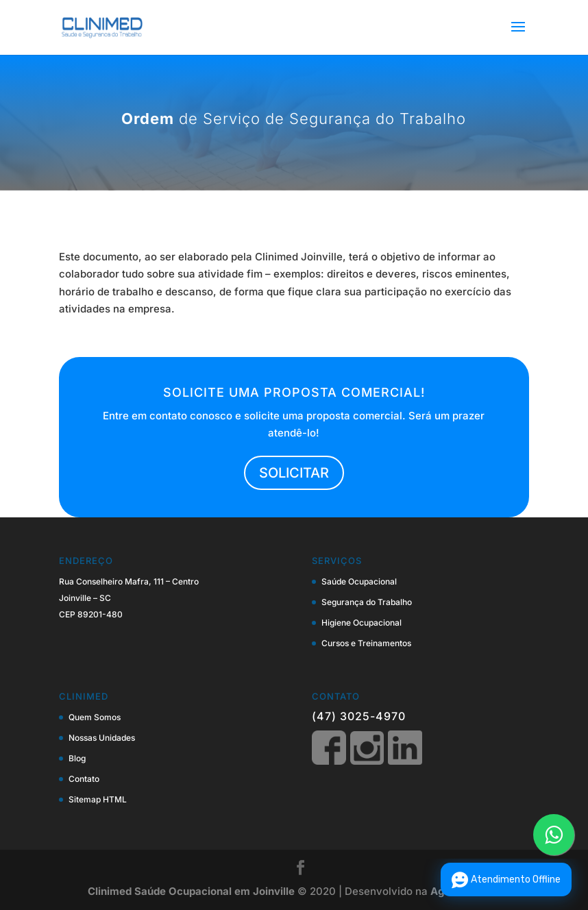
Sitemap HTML (98, 799)
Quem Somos (95, 717)
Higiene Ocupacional (362, 623)
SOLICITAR (294, 473)
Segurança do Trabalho (367, 602)
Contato (84, 779)
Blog (77, 758)
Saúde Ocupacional (359, 581)
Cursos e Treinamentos (366, 643)
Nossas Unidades (102, 738)
